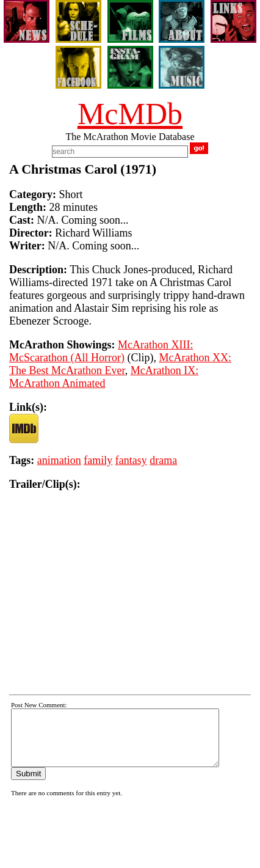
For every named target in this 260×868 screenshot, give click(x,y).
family (98, 460)
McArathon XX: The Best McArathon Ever (120, 364)
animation (59, 460)
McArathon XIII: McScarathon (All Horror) (101, 351)
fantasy (131, 460)
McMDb (130, 114)
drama (163, 460)
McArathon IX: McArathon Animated (104, 377)
